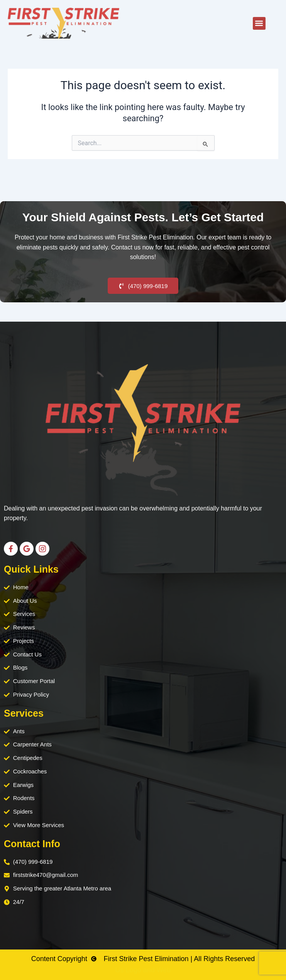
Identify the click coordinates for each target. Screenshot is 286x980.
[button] (259, 23)
